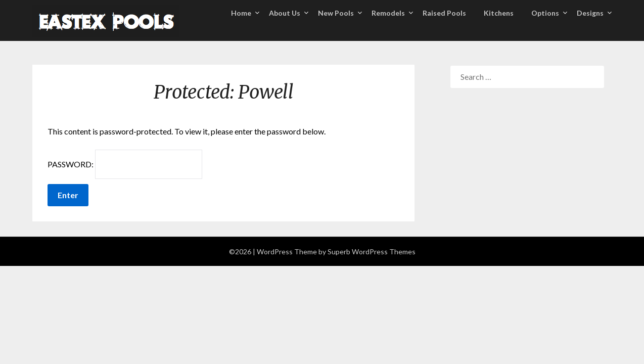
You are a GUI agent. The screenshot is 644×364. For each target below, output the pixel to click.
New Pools (336, 13)
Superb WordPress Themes (372, 252)
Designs (590, 13)
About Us (285, 13)
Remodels (388, 13)
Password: (125, 164)
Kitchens (499, 13)
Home (241, 13)
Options (545, 13)
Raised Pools (444, 13)
